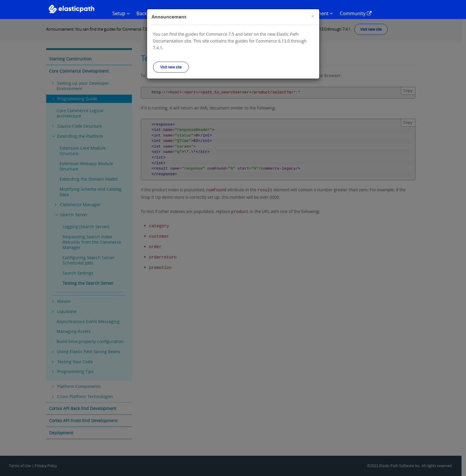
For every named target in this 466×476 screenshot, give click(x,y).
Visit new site (171, 67)
